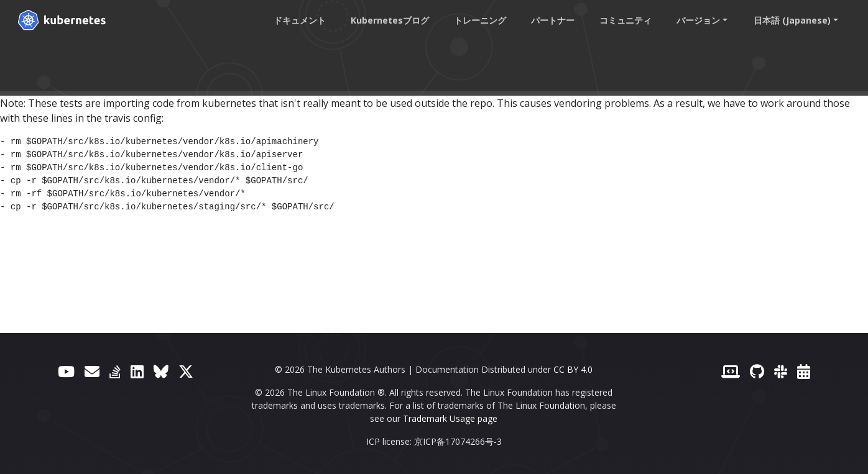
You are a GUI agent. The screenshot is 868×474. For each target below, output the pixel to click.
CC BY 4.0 (573, 369)
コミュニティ (626, 20)
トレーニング (480, 20)
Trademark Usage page (450, 418)
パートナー (553, 20)
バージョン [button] (698, 20)
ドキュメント (300, 20)
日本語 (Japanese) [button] (792, 20)
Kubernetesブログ (390, 20)
